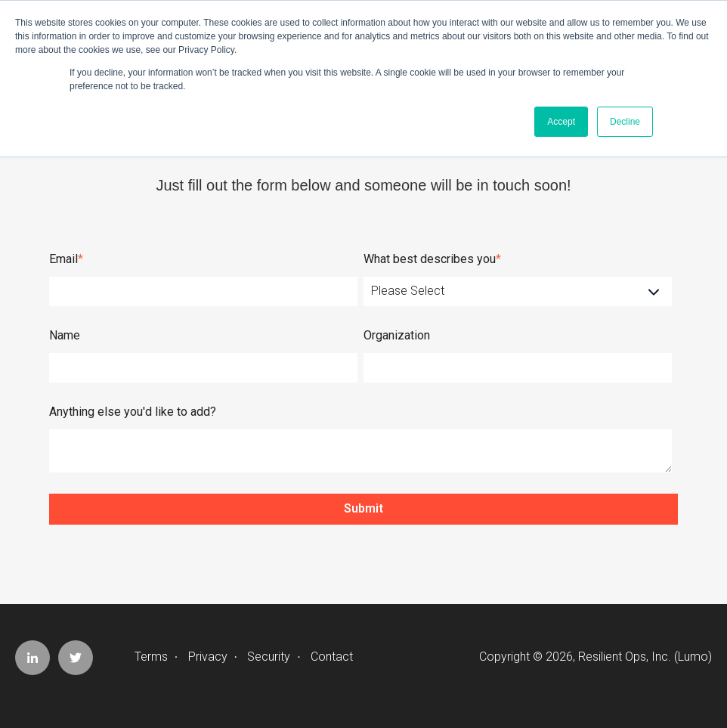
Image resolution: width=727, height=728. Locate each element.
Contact (332, 657)
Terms (151, 657)
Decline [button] (625, 122)
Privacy (208, 657)
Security (269, 657)
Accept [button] (561, 122)
